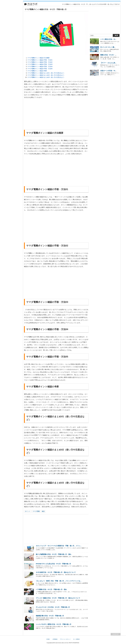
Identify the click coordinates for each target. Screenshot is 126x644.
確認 (43, 511)
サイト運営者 (76, 639)
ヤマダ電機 (36, 511)
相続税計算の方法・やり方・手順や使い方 (50, 616)
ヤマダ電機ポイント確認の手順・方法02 (40, 62)
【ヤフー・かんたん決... (108, 63)
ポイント (28, 511)
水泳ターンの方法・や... (108, 71)
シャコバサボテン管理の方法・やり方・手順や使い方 (54, 624)
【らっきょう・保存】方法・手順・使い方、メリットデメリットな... (59, 581)
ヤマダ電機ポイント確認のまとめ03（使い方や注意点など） (46, 77)
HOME (48, 639)
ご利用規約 (55, 639)
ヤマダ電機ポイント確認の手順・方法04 (40, 66)
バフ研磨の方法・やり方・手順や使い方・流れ (51, 589)
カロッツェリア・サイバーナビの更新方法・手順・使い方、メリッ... (59, 546)
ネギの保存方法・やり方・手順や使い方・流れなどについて (56, 572)
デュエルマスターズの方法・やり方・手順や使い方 (53, 607)
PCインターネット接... (108, 47)
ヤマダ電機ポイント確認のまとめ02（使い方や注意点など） (46, 75)
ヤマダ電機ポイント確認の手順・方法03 (40, 64)
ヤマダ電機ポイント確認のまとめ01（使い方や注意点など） (46, 73)
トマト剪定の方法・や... (108, 39)
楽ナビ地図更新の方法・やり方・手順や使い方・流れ (54, 554)
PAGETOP (116, 634)
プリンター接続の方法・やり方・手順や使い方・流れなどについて (58, 598)
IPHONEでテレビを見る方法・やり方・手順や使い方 (53, 564)
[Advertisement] (13, 31)
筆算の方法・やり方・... (108, 55)
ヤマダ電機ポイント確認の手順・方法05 (40, 69)
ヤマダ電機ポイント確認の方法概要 (38, 58)
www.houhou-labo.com (61, 643)
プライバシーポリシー (65, 639)
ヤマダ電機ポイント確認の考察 (37, 71)
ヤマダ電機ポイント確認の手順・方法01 (40, 60)
